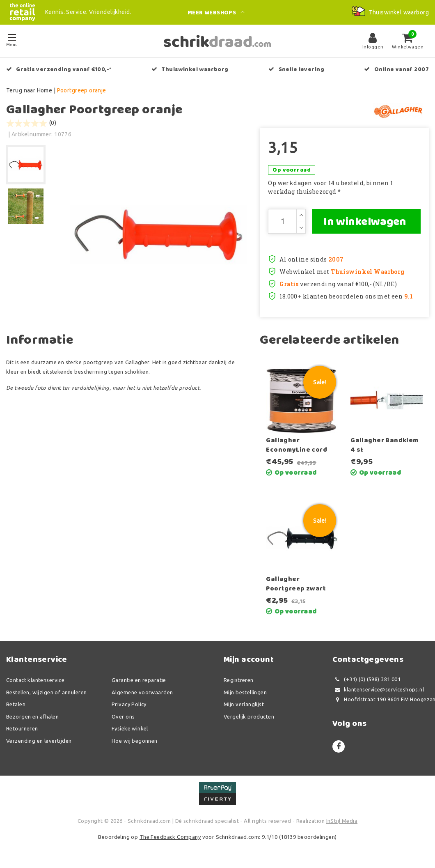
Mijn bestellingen (245, 692)
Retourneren (22, 728)
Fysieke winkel (130, 728)
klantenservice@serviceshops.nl (378, 690)
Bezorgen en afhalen (32, 716)
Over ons (123, 716)
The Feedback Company (170, 837)
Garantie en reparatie (139, 680)
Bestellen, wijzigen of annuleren (46, 692)
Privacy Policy (129, 704)
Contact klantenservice (35, 680)
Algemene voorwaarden (142, 692)
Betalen (16, 704)
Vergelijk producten (249, 716)
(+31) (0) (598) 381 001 (366, 679)
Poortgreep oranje (82, 90)
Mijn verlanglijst (244, 704)
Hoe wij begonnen (135, 741)
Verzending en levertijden (39, 741)
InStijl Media (342, 821)
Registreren (239, 680)
